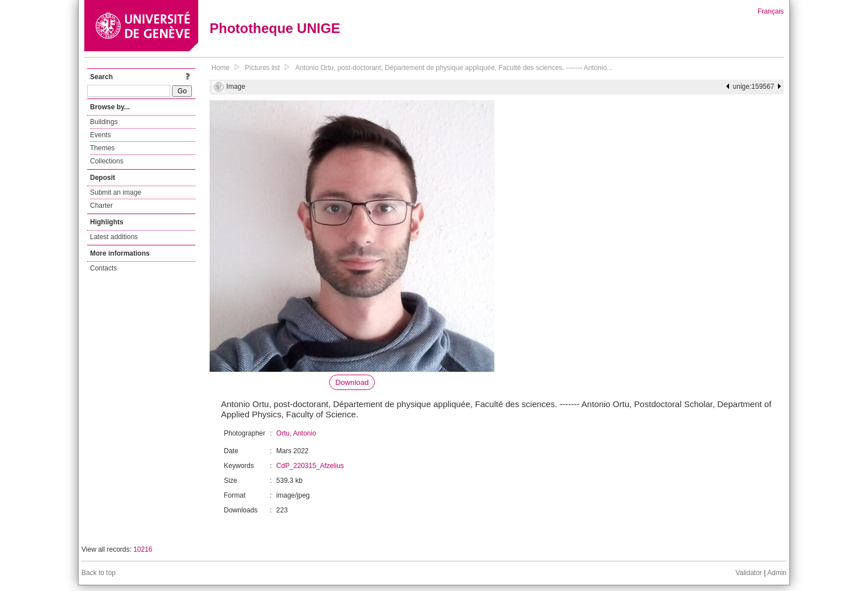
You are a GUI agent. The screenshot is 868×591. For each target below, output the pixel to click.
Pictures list (262, 68)
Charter (101, 206)
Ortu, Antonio (296, 433)
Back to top (99, 573)
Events (101, 135)
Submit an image (116, 192)
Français (771, 11)
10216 (143, 549)
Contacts (103, 268)
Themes (102, 148)
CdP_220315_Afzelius (310, 466)
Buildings (104, 122)
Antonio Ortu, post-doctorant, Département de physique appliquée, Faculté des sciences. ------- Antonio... (454, 68)
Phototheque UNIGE (275, 28)
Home (220, 68)
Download (352, 382)
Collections (107, 161)
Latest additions (114, 237)
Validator (748, 573)
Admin (777, 573)
